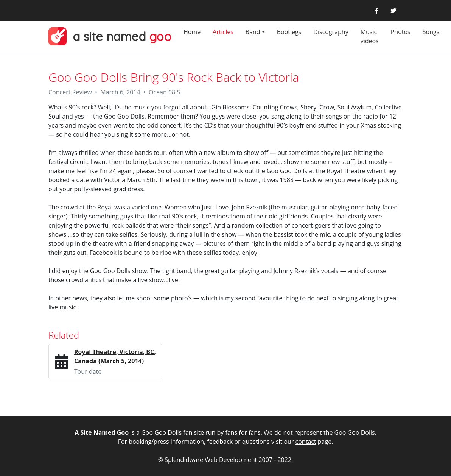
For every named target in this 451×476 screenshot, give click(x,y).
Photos (401, 32)
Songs (431, 32)
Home (192, 32)
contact (306, 442)
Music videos (370, 36)
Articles (223, 32)
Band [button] (253, 32)
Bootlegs (289, 32)
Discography (331, 32)
